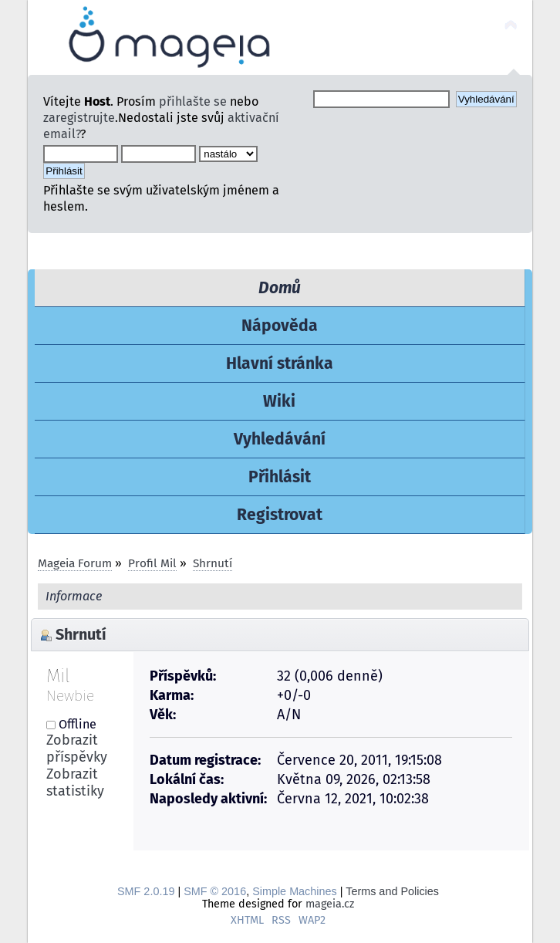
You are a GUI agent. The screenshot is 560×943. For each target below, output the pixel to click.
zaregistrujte (79, 118)
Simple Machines (295, 891)
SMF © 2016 (215, 891)
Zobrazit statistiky (75, 782)
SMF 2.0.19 (146, 891)
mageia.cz (330, 904)
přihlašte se (193, 101)
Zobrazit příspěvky (77, 749)
